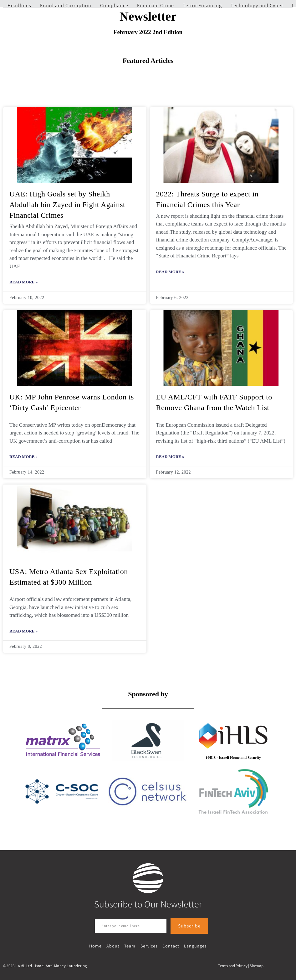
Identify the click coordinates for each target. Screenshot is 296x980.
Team (130, 946)
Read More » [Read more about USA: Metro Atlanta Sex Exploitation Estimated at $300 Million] (23, 631)
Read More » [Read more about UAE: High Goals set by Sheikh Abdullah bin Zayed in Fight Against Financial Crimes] (23, 282)
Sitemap (256, 965)
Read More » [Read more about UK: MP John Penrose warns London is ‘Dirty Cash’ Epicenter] (23, 457)
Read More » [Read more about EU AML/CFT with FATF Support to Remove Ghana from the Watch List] (170, 457)
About (114, 946)
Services (149, 946)
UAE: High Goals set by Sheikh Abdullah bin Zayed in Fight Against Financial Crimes (67, 204)
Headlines (19, 5)
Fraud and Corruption (66, 5)
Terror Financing (202, 5)
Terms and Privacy (233, 965)
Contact (170, 946)
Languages (194, 946)
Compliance (114, 5)
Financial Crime (156, 5)
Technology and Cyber (257, 5)
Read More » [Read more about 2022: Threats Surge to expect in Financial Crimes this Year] (170, 272)
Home (96, 946)
